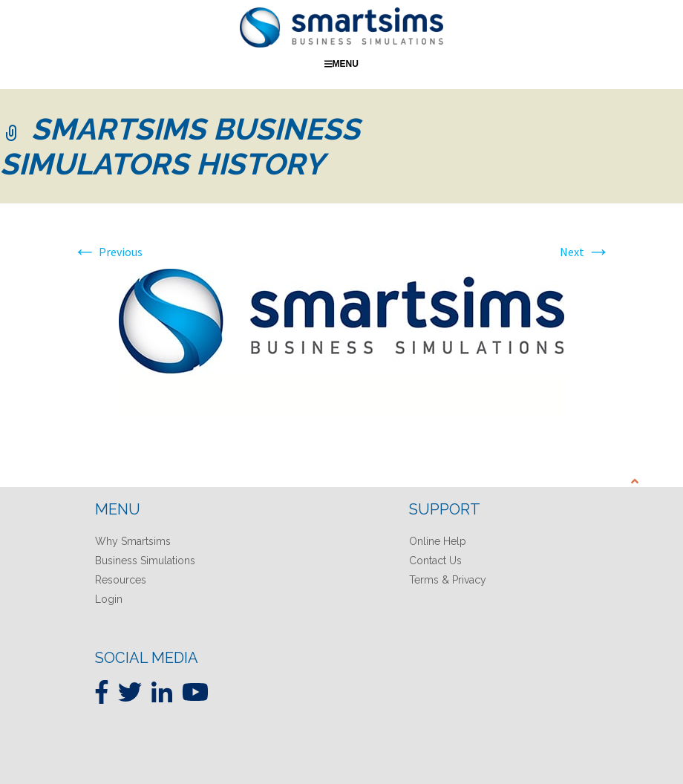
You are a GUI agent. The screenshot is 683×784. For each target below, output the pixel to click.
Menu (341, 64)
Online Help (438, 541)
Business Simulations (145, 561)
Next (585, 252)
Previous (108, 252)
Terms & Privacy (448, 580)
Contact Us (435, 561)
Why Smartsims (133, 541)
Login (109, 599)
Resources (121, 580)
